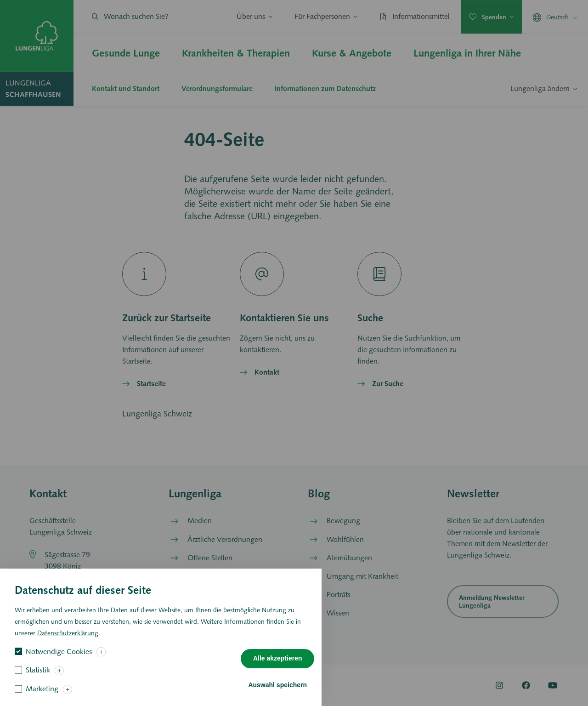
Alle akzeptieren (278, 666)
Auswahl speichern (277, 692)
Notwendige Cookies (59, 659)
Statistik (38, 678)
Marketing (42, 696)
